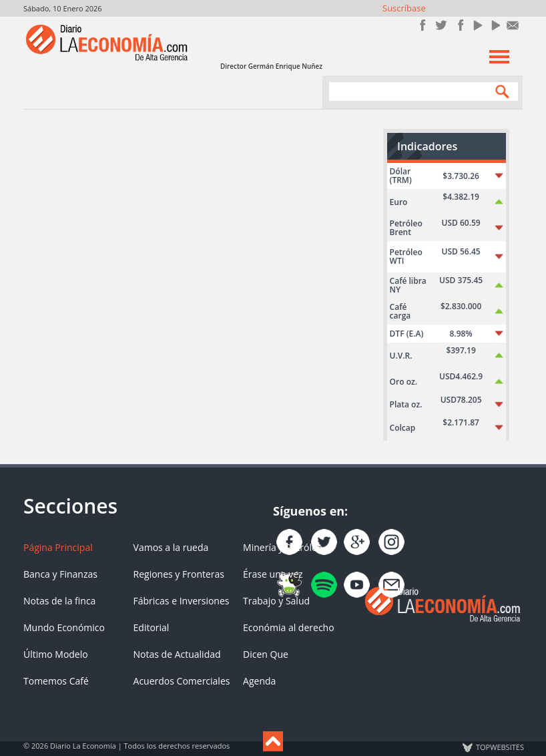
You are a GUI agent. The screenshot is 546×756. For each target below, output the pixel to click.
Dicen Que (266, 654)
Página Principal (58, 547)
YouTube (477, 25)
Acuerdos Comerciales (182, 681)
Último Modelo (56, 654)
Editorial (152, 627)
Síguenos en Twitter (441, 25)
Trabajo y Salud (276, 601)
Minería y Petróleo (283, 547)
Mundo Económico (64, 627)
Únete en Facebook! (423, 25)
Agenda (259, 681)
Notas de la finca (59, 601)
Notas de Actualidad (177, 654)
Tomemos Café (56, 681)
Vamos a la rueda (171, 547)
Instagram (459, 25)
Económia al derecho (289, 627)
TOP (499, 747)
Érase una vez (273, 574)
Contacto (513, 25)
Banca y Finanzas (60, 574)
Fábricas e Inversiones (182, 601)
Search (499, 91)
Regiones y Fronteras (179, 574)
